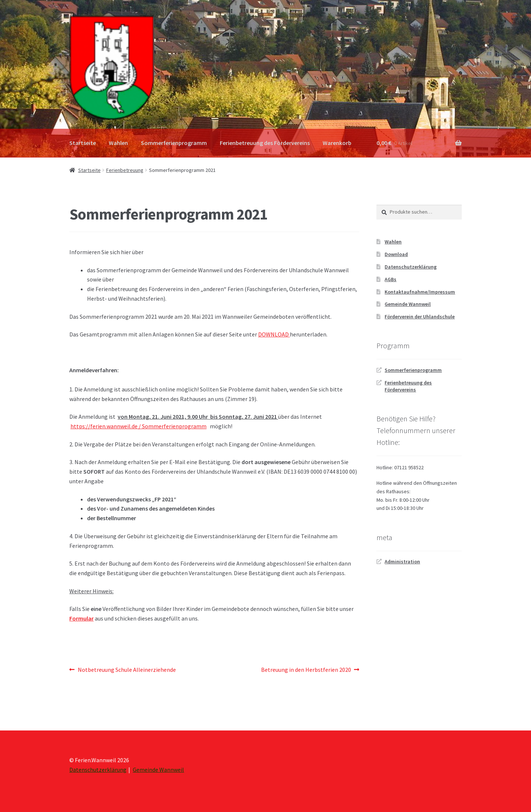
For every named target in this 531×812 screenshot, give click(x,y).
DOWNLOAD (274, 334)
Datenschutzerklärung (411, 267)
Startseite (83, 143)
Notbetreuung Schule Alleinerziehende (127, 670)
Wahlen (118, 143)
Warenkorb (337, 143)
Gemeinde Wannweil (408, 304)
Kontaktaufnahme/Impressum (420, 292)
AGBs (391, 279)
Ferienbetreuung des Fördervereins (265, 143)
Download (396, 254)
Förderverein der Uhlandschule (420, 317)
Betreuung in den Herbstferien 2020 (306, 670)
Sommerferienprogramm (174, 143)
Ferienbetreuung (125, 170)
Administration (402, 562)
